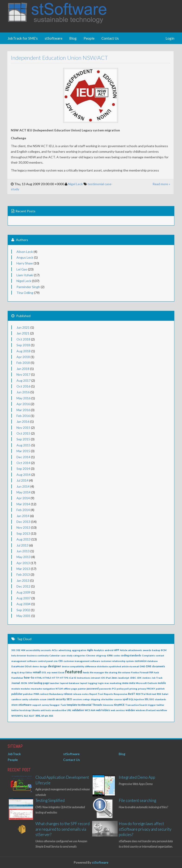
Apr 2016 (23, 404)
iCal (71, 678)
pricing (133, 689)
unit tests (46, 710)
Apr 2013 (23, 563)
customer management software (82, 661)
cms (110, 655)
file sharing (111, 672)
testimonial (92, 184)
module (16, 689)
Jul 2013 (22, 545)
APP (117, 650)
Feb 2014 (23, 510)
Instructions (84, 678)
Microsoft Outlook (146, 683)
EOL (44, 672)
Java (114, 678)
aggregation (79, 650)
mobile (162, 683)
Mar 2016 (23, 410)
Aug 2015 (24, 445)
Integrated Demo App (137, 777)
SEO (69, 699)
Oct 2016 (23, 386)
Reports (108, 694)
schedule (34, 699)
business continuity (38, 655)
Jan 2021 (23, 333)
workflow (162, 710)
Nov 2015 (23, 428)
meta (132, 683)
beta (14, 655)
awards (147, 650)
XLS (26, 716)
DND (143, 666)
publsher (28, 694)
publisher (17, 694)
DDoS (28, 666)
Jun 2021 (23, 327)
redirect (44, 694)
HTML (38, 678)
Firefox (135, 672)
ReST (132, 694)
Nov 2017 (23, 374)
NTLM (59, 689)
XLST (32, 716)
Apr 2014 (23, 498)
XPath (45, 716)
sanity (25, 699)
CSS (61, 661)
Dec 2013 (23, 522)
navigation (49, 689)
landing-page (41, 683)
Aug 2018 (24, 351)
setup (86, 699)
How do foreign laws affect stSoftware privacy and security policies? (145, 829)
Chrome (91, 655)
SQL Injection (136, 699)
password (93, 688)
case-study (66, 655)
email (37, 672)
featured (74, 672)
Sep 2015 (23, 439)
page (74, 689)
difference (91, 666)
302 (18, 650)
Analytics (99, 650)
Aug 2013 (24, 539)
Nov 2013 (23, 527)
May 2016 (24, 398)
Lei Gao (22, 269)
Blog (73, 38)
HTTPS (64, 678)
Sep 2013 (23, 533)
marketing (116, 683)
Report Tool (96, 694)
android (109, 650)
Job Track (157, 678)
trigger (152, 705)
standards (160, 699)
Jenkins (146, 678)
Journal (16, 683)
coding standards (131, 655)
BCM (164, 650)
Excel (61, 672)
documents (159, 666)
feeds (86, 672)
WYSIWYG (17, 716)
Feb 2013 (23, 574)
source (118, 699)
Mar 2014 (23, 504)
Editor (29, 672)
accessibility (33, 650)
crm (56, 661)
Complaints (148, 655)
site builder (107, 699)
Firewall (144, 672)
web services (118, 710)
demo (36, 666)
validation (78, 710)
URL (69, 710)
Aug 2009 (24, 592)
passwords (105, 689)
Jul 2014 (22, 480)
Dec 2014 (23, 457)
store (14, 705)
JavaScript (123, 678)
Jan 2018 (23, 369)
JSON (24, 683)
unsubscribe (59, 710)
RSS (159, 694)
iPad (108, 678)
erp (49, 672)
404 (23, 650)
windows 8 (142, 710)
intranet (96, 678)
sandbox (16, 699)
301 (13, 650)
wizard (152, 710)
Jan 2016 (23, 421)
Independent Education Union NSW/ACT (55, 58)
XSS (51, 716)
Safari (165, 694)
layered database (70, 683)
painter (82, 689)
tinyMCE (119, 705)
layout (83, 683)
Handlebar (17, 678)
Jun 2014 (23, 486)
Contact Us (110, 38)
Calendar (55, 655)
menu (125, 683)
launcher (54, 683)
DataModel (18, 666)
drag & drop (18, 672)
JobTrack (14, 754)
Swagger (55, 705)
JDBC (133, 678)
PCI (114, 689)
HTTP (55, 678)
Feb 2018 (23, 363)
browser (22, 655)
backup (156, 650)
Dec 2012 (23, 586)
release (68, 694)
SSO (152, 699)
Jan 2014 (23, 516)
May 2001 (24, 616)
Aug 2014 (24, 475)
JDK (139, 678)
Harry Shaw (25, 263)
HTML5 (47, 678)
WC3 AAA (90, 710)
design (43, 666)
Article (124, 650)
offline (67, 689)
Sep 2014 (23, 469)
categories (79, 655)
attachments (135, 650)
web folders (103, 710)
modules (25, 689)
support (37, 705)
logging (92, 683)
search (51, 699)
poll (127, 689)
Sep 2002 (23, 610)
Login (170, 38)
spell (125, 699)
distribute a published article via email (118, 666)
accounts (46, 650)
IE (75, 678)
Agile (90, 650)
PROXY (151, 689)
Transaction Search (136, 705)
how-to (29, 678)
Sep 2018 (23, 345)
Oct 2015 (23, 433)
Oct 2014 (23, 463)
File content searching (137, 800)
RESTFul (141, 694)
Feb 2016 (23, 416)
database (152, 661)
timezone (108, 705)
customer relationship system (117, 661)
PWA (36, 694)
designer (55, 666)
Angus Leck (25, 257)
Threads (97, 705)
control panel (45, 661)
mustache (36, 689)
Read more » (157, 184)
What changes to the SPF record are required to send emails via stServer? (63, 829)
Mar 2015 (23, 451)
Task (63, 705)
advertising (65, 650)
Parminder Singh (28, 287)
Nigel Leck (72, 184)
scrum (43, 699)
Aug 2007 (24, 598)
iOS (103, 678)
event (55, 672)
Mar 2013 (23, 569)
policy (120, 689)
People (89, 38)
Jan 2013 (23, 580)
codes (117, 655)
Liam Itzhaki (25, 275)
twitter (160, 705)
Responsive (121, 694)
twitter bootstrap (21, 710)
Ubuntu (36, 710)
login (101, 683)
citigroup (101, 655)
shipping (95, 699)
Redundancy (56, 694)
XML (38, 716)
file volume (124, 672)
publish (160, 689)
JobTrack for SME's (23, 38)
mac (107, 683)
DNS (149, 666)
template (72, 705)
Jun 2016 (23, 392)
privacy (142, 689)
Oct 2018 (23, 339)
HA (151, 672)
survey (45, 705)
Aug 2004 (24, 604)
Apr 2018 (23, 357)
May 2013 (24, 557)
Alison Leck (25, 252)
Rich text (151, 694)
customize (141, 661)
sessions (78, 699)
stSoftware (53, 38)
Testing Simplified (50, 800)
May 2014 (24, 492)
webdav (130, 710)
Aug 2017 (24, 380)
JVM (30, 683)
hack (156, 672)
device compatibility (73, 666)
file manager (97, 672)
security (61, 699)
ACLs (55, 650)
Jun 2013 (23, 551)
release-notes (81, 694)
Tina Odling (25, 293)
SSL (147, 699)
